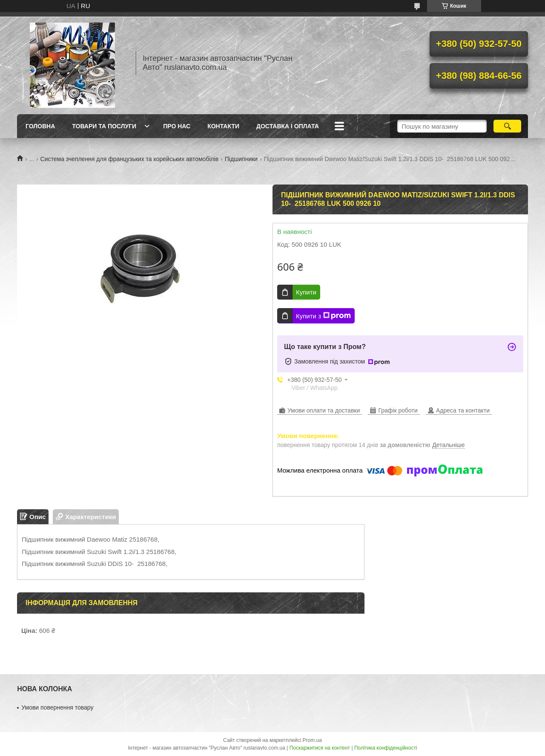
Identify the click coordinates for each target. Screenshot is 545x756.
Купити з (323, 316)
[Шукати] (507, 126)
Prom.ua (312, 740)
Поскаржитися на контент (320, 748)
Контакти (223, 126)
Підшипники (241, 159)
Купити (306, 292)
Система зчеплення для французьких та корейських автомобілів (130, 159)
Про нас (177, 126)
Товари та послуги (104, 126)
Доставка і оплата (288, 126)
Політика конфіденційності (386, 748)
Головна (40, 126)
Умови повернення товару (57, 707)
